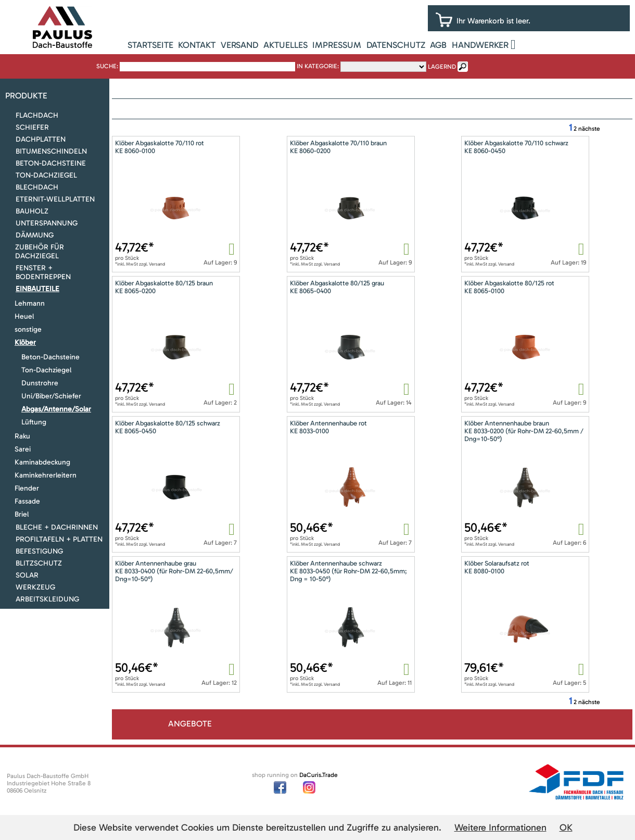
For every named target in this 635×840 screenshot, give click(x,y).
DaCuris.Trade (319, 775)
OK (566, 828)
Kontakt (197, 45)
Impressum (337, 45)
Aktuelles (285, 45)
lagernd (442, 67)
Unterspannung (47, 223)
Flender (27, 488)
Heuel (24, 316)
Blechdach (37, 187)
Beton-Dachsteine (51, 163)
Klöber (25, 342)
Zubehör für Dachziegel (40, 252)
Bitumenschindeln (51, 151)
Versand (239, 45)
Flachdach (37, 115)
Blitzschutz (39, 563)
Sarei (23, 449)
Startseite (150, 45)
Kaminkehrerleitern (46, 475)
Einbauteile (37, 289)
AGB (438, 45)
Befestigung (39, 551)
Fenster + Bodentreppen (43, 272)
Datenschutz (396, 45)
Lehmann (30, 303)
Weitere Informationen (500, 828)
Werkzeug (35, 587)
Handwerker (480, 45)
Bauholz (32, 211)
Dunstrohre (40, 383)
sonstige (28, 329)
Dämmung (35, 235)
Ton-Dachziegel (46, 175)
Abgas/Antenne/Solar (56, 409)
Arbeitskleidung (47, 599)
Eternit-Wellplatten (55, 199)
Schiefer (32, 127)
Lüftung (34, 422)
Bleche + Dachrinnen (57, 527)
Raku (22, 436)
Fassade (27, 501)
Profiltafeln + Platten (59, 539)
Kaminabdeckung (42, 462)
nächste (589, 129)
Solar (27, 575)
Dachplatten (41, 139)
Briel (22, 514)
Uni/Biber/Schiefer (51, 396)
